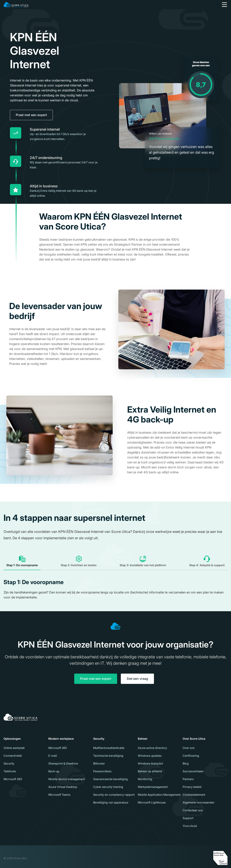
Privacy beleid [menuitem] (192, 787)
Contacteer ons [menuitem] (193, 810)
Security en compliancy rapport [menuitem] (114, 795)
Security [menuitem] (9, 763)
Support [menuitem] (188, 818)
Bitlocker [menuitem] (99, 763)
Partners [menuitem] (188, 779)
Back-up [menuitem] (54, 771)
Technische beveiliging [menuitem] (108, 756)
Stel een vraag (137, 679)
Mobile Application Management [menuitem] (159, 795)
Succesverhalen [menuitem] (193, 771)
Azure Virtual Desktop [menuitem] (63, 787)
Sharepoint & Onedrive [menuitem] (63, 763)
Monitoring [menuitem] (145, 779)
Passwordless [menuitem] (102, 771)
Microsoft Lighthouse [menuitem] (152, 802)
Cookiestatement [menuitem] (194, 795)
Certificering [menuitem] (191, 756)
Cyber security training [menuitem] (108, 787)
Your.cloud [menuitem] (190, 826)
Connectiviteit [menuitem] (13, 756)
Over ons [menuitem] (189, 748)
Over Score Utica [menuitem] (194, 739)
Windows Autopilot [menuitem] (150, 763)
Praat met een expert (31, 115)
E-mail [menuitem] (53, 756)
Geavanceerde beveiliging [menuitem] (110, 779)
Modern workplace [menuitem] (61, 739)
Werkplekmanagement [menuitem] (153, 787)
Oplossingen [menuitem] (12, 739)
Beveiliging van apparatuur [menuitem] (111, 802)
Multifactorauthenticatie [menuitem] (109, 748)
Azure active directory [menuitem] (152, 748)
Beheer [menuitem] (143, 739)
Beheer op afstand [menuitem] (150, 771)
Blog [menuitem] (186, 763)
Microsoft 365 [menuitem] (13, 779)
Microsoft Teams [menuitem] (59, 795)
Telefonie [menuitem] (10, 771)
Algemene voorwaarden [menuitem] (198, 802)
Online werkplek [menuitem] (14, 748)
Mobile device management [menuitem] (67, 779)
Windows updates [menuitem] (150, 756)
